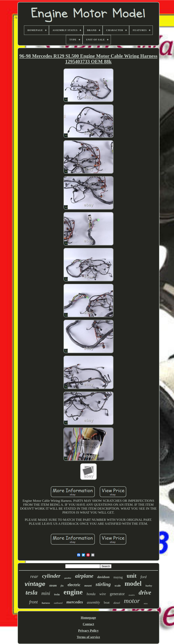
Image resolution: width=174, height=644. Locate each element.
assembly (93, 602)
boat (107, 603)
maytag (118, 577)
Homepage (88, 618)
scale (118, 586)
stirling (103, 584)
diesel (117, 603)
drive (145, 593)
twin (57, 594)
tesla (31, 592)
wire (103, 594)
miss (146, 603)
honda (91, 594)
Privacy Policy (88, 631)
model (133, 584)
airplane (84, 576)
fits (62, 586)
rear (34, 576)
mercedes (75, 602)
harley (149, 586)
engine (73, 592)
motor (132, 601)
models (132, 595)
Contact (88, 624)
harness (46, 603)
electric (74, 585)
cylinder (51, 576)
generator (117, 594)
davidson (103, 577)
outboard (58, 603)
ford (143, 577)
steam (53, 585)
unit (132, 576)
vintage (35, 584)
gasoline (68, 578)
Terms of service (88, 637)
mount (88, 586)
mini (46, 593)
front (33, 602)
